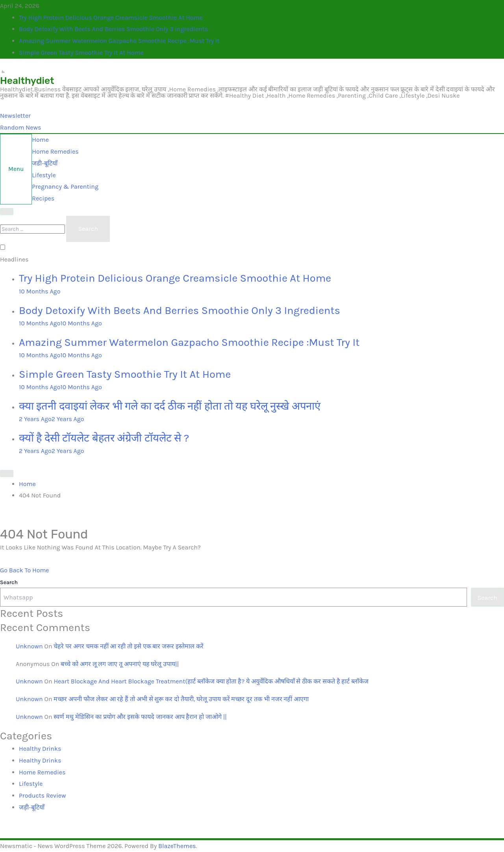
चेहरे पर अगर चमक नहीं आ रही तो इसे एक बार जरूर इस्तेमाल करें (128, 646)
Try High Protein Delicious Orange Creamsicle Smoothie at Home (111, 18)
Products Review (43, 795)
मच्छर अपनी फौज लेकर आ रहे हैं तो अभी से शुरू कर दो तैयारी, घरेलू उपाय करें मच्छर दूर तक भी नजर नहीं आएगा (181, 699)
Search (9, 582)
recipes (43, 198)
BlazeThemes (177, 846)
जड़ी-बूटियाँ (32, 807)
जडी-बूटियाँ (45, 163)
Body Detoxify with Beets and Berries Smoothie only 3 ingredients (113, 29)
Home (40, 140)
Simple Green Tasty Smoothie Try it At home (81, 53)
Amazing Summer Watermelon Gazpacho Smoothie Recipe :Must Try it (119, 41)
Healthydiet (27, 81)
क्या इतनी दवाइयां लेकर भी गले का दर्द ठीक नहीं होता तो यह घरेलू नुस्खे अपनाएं (170, 406)
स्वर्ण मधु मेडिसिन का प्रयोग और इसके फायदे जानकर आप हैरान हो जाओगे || (140, 717)
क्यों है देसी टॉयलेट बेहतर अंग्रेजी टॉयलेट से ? (104, 438)
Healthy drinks (40, 749)
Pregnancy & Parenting (65, 187)
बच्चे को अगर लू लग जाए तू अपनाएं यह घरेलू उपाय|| (120, 664)
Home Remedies (42, 772)
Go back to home (25, 570)
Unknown (29, 681)
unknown (29, 646)
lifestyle (44, 175)
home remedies (55, 151)
